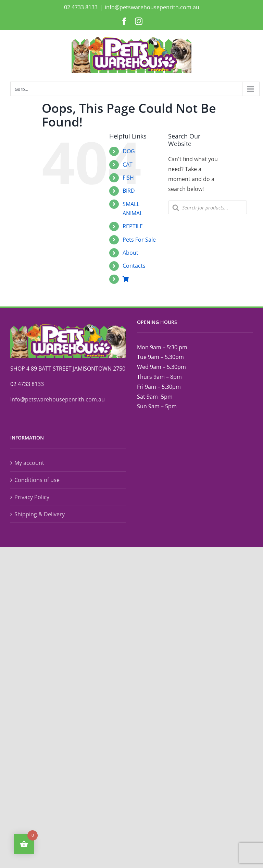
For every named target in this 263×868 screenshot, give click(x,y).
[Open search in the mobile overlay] (208, 207)
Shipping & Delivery (40, 514)
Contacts (134, 266)
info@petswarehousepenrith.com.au (152, 7)
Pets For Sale (139, 240)
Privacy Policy (32, 497)
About (130, 253)
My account (29, 463)
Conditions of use (37, 480)
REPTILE (133, 226)
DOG (129, 151)
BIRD (129, 191)
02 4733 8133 (81, 7)
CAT (128, 165)
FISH (128, 178)
